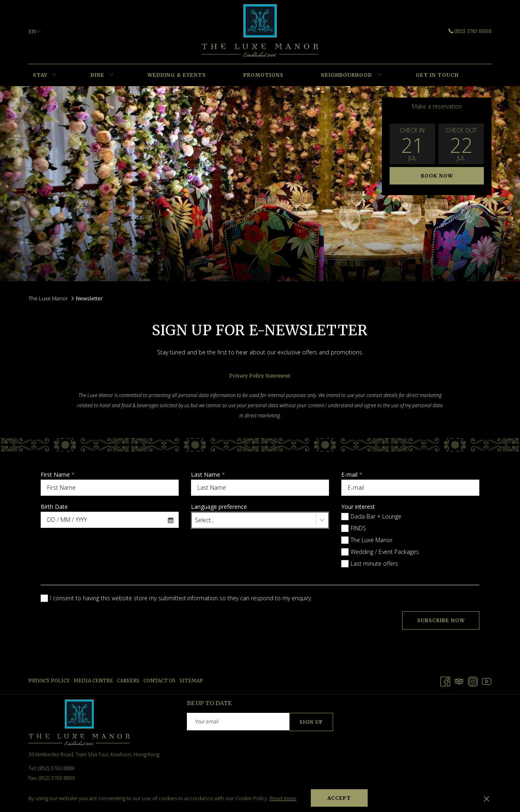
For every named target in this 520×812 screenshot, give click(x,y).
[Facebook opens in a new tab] (445, 680)
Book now (437, 176)
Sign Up (311, 722)
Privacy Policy (49, 681)
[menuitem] (40, 75)
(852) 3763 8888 (470, 31)
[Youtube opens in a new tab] (487, 680)
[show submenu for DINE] (112, 75)
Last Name (208, 474)
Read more (283, 798)
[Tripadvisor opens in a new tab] (459, 680)
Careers (128, 681)
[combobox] (110, 520)
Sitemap (191, 681)
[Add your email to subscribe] (238, 722)
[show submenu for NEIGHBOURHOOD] (380, 75)
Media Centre (93, 681)
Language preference (219, 507)
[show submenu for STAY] (55, 75)
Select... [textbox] (205, 520)
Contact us (159, 681)
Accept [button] (339, 798)
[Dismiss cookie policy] (486, 798)
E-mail (352, 474)
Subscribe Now (441, 620)
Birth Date (54, 507)
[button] (412, 144)
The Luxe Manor (48, 298)
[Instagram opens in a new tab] (473, 680)
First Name (58, 474)
